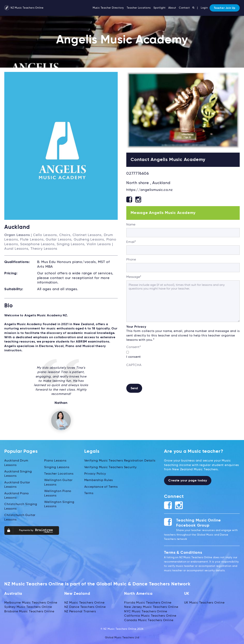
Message (134, 277)
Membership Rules (99, 480)
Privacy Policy (95, 474)
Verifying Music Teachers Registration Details (120, 461)
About (172, 8)
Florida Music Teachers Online (148, 603)
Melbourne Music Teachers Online (31, 603)
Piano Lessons (55, 461)
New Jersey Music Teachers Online (151, 607)
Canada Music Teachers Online (149, 620)
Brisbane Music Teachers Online (29, 611)
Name (131, 225)
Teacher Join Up (225, 8)
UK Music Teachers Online (204, 603)
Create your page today (188, 481)
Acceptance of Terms (101, 487)
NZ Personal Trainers (80, 611)
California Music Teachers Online (150, 616)
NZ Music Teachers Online (24, 8)
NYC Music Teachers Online (146, 611)
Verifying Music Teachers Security (110, 467)
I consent (134, 357)
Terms (89, 493)
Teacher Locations (139, 8)
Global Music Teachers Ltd (122, 638)
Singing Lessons (57, 467)
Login (204, 8)
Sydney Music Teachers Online (28, 607)
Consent (134, 347)
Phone (131, 260)
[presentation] (156, 376)
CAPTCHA (134, 365)
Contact (184, 8)
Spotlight (160, 8)
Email (131, 242)
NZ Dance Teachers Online (85, 607)
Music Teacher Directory (108, 8)
